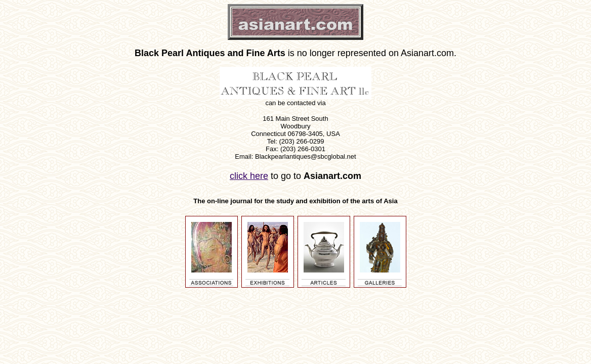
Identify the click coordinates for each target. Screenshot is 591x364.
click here (249, 176)
